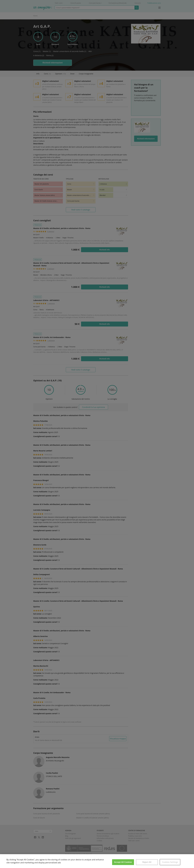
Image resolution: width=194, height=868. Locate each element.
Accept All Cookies (123, 862)
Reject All (147, 862)
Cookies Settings (170, 862)
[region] (97, 861)
